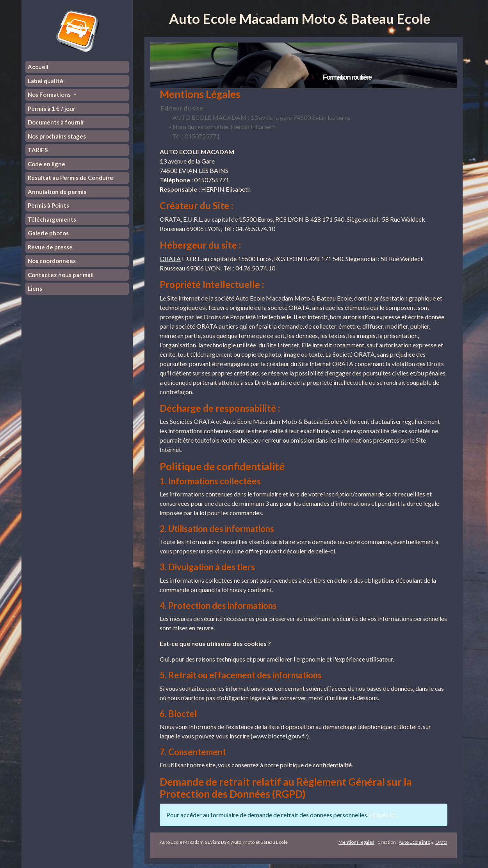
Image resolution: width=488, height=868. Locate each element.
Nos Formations (50, 94)
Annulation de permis (57, 192)
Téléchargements (52, 219)
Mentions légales (356, 842)
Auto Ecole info (414, 842)
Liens (35, 288)
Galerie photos (48, 233)
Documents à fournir (56, 122)
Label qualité (45, 81)
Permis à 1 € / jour (52, 108)
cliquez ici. (383, 815)
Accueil (38, 67)
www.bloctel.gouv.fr (280, 736)
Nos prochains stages (57, 136)
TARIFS (38, 150)
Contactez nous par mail (61, 275)
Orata (441, 842)
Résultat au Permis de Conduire (70, 178)
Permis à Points (48, 205)
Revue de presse (50, 247)
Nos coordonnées (52, 261)
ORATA (170, 259)
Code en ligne (46, 164)
